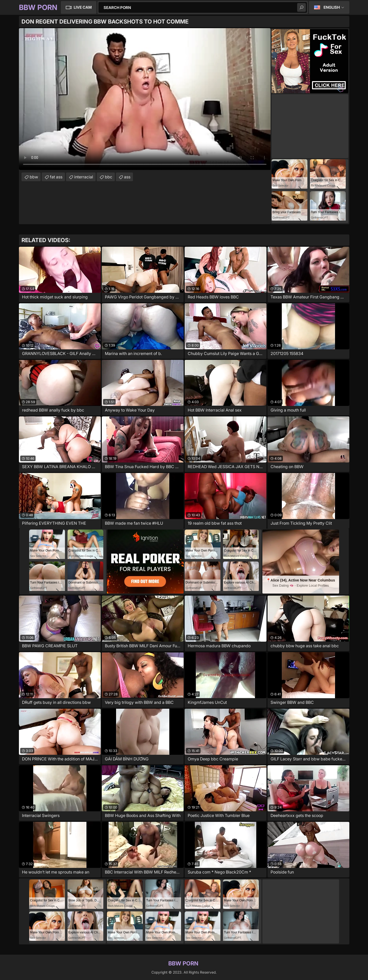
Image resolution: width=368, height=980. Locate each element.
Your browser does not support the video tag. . (145, 99)
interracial (84, 177)
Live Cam (83, 7)
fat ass (56, 177)
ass (127, 177)
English (332, 7)
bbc (109, 177)
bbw (34, 177)
